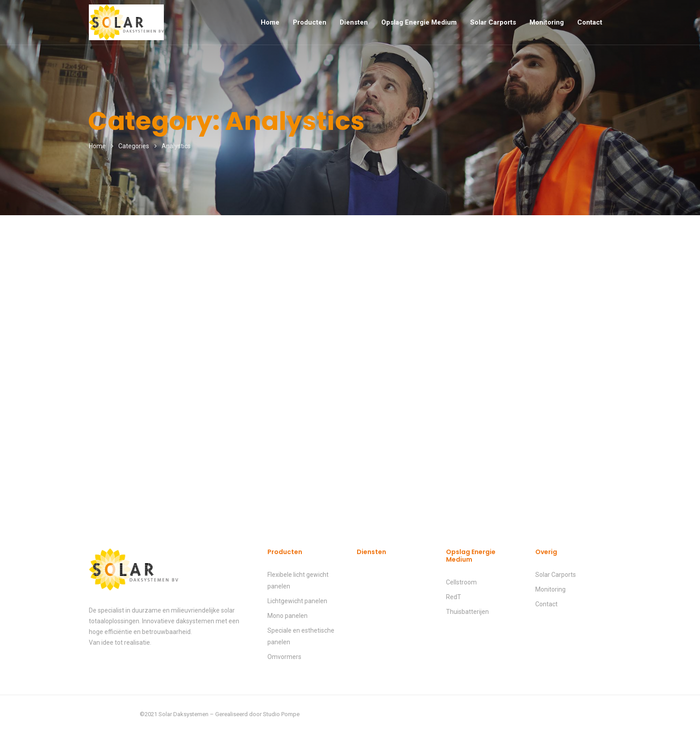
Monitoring (547, 22)
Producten (310, 22)
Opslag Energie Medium (419, 22)
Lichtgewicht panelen (297, 601)
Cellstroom (461, 582)
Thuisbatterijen (467, 612)
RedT (454, 597)
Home (270, 22)
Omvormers (284, 657)
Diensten (354, 22)
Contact (590, 22)
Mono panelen (287, 616)
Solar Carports (493, 22)
